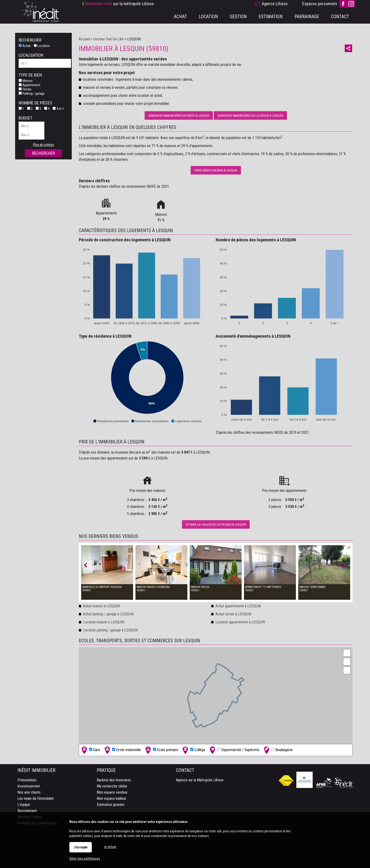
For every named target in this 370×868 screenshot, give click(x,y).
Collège (193, 750)
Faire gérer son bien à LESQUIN (216, 170)
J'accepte (81, 847)
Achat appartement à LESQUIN (238, 606)
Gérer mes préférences (85, 859)
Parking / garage (32, 94)
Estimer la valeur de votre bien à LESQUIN (216, 524)
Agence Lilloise (275, 4)
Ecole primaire (161, 750)
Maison (26, 81)
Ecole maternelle (122, 750)
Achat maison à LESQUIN (101, 606)
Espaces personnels (320, 4)
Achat (25, 46)
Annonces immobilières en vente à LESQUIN (179, 115)
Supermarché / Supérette (234, 750)
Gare (90, 750)
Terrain (25, 89)
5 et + (58, 109)
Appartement (29, 85)
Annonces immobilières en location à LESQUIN (250, 115)
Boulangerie (278, 750)
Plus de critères (44, 145)
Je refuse (110, 847)
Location (42, 46)
